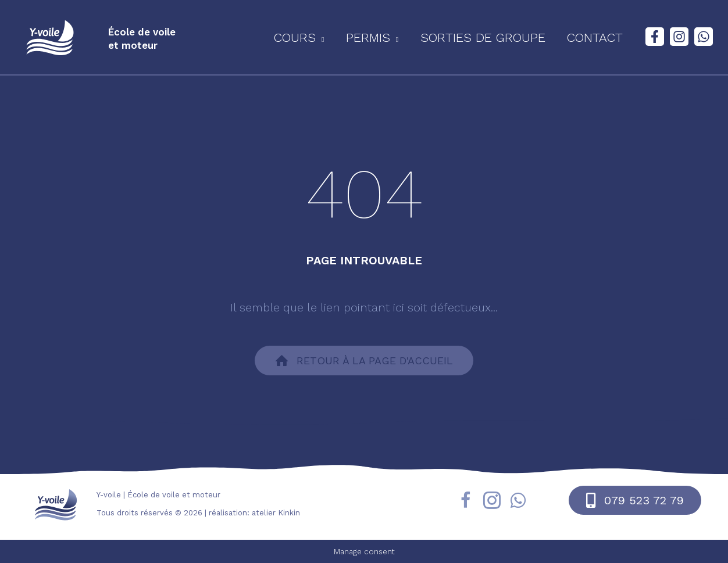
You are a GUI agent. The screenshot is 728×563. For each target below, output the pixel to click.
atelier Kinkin (276, 513)
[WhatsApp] (704, 37)
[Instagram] (679, 37)
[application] (335, 37)
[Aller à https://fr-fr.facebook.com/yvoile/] (466, 502)
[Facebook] (655, 37)
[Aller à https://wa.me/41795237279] (518, 502)
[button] (314, 37)
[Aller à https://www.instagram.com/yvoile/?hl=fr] (492, 502)
